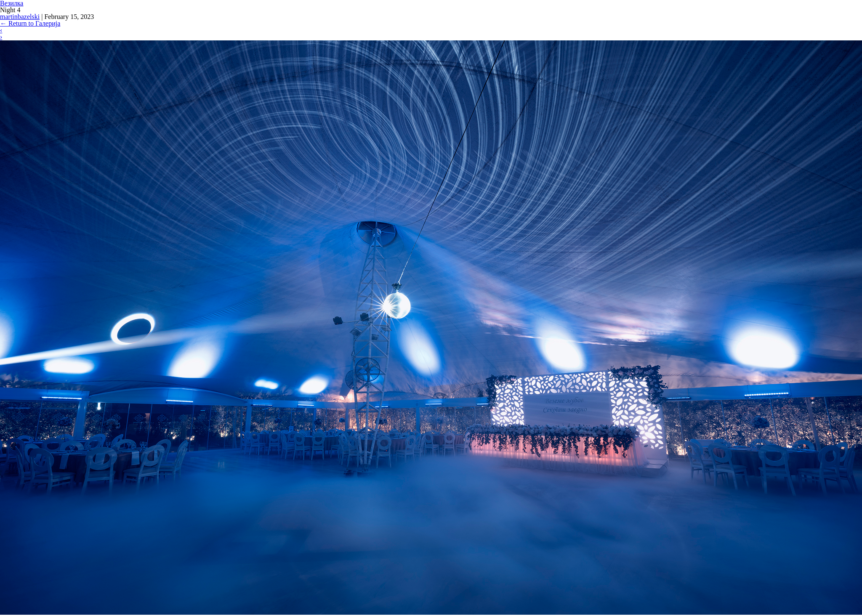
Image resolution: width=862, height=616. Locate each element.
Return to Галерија (30, 23)
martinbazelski (20, 17)
